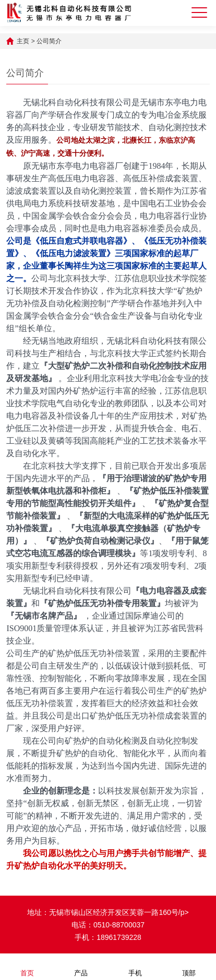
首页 (27, 966)
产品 (81, 966)
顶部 (189, 966)
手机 (135, 966)
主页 (23, 41)
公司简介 (49, 41)
